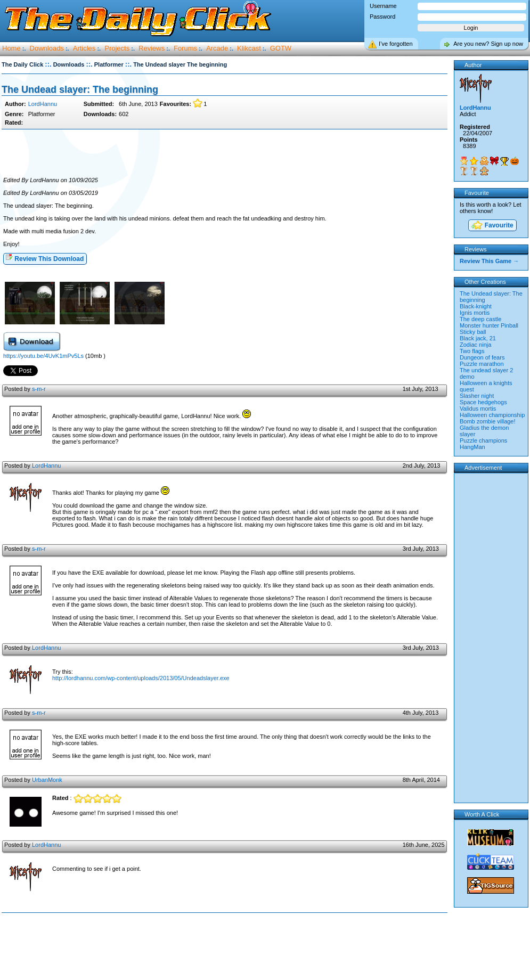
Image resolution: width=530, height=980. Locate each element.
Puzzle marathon (482, 364)
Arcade (217, 48)
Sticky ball (473, 332)
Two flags (472, 351)
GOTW (281, 48)
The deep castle (480, 319)
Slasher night (477, 396)
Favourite (492, 226)
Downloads (47, 48)
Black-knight (476, 306)
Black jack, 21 (478, 338)
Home (11, 48)
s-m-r (39, 389)
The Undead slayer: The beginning (80, 89)
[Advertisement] (224, 153)
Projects (117, 48)
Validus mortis (478, 409)
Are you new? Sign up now (488, 44)
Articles (84, 48)
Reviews (152, 48)
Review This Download (44, 258)
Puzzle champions (483, 440)
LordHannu (43, 104)
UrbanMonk (47, 780)
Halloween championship (492, 415)
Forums (185, 48)
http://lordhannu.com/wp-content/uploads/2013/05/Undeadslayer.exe (141, 678)
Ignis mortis (475, 313)
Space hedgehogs (483, 402)
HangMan (472, 447)
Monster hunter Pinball (489, 325)
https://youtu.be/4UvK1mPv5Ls (43, 356)
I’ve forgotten (396, 44)
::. (48, 64)
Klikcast (249, 48)
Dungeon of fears (482, 357)
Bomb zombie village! (488, 421)
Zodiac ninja (475, 345)
